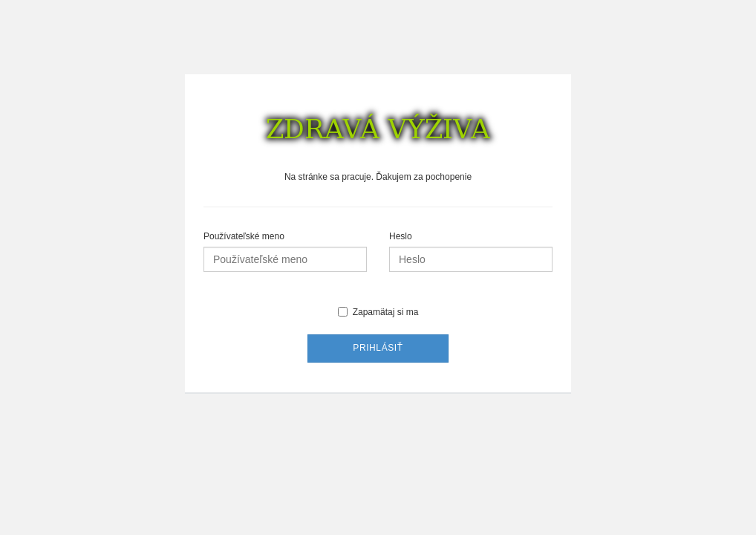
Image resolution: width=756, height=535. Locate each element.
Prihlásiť (378, 348)
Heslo (401, 236)
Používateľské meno (244, 236)
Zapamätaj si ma (378, 312)
